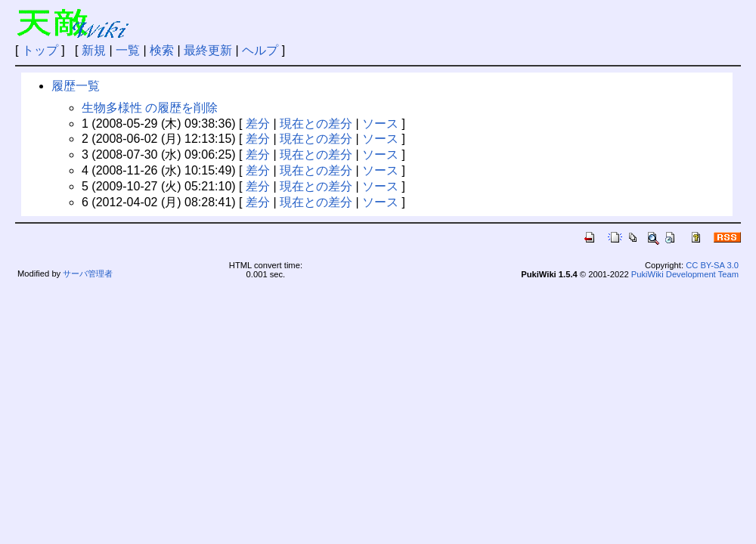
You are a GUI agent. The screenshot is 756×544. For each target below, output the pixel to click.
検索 (162, 50)
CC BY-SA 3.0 (712, 265)
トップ (40, 50)
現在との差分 (316, 124)
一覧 (128, 50)
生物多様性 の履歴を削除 (150, 108)
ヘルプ (260, 50)
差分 (258, 124)
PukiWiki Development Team (685, 274)
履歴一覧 (76, 86)
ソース (380, 124)
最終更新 (208, 50)
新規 (94, 50)
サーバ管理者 (88, 274)
